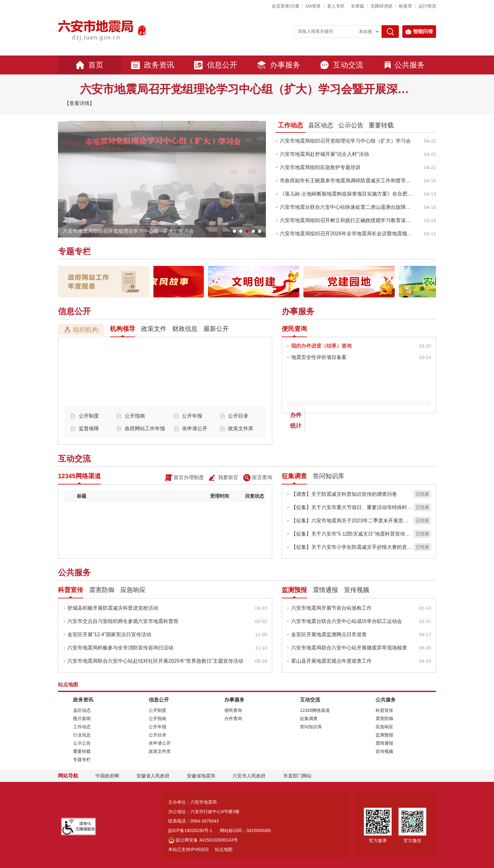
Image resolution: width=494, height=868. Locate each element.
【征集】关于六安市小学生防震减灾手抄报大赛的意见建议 (352, 547)
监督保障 (89, 428)
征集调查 (294, 476)
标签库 (405, 6)
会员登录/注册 (285, 6)
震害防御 (102, 590)
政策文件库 (241, 428)
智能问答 (419, 32)
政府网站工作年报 (145, 428)
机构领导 (123, 329)
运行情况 (427, 6)
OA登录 (313, 6)
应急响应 (133, 590)
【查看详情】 (79, 103)
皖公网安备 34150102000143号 (203, 840)
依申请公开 (195, 428)
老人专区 (336, 6)
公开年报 (192, 416)
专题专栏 (74, 251)
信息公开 (215, 65)
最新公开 (216, 329)
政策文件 (154, 329)
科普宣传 (71, 590)
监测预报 (294, 590)
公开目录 (238, 416)
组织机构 (81, 330)
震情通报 (325, 590)
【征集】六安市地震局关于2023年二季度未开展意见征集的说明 (352, 521)
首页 (89, 65)
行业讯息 (82, 735)
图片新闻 (82, 718)
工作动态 (290, 125)
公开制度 (89, 416)
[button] (358, 6)
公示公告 (351, 125)
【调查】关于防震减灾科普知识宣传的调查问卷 (344, 494)
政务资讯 (152, 65)
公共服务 (405, 65)
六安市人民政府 (249, 776)
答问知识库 (329, 476)
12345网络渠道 (79, 476)
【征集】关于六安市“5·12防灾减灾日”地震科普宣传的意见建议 (352, 534)
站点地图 (224, 849)
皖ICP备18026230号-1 (190, 830)
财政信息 (185, 329)
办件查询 (233, 718)
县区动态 (321, 125)
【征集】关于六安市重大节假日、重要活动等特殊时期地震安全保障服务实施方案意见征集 (352, 507)
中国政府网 (107, 776)
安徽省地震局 (201, 776)
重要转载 (381, 125)
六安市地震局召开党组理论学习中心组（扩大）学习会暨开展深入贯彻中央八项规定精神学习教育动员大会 (247, 89)
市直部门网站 (300, 776)
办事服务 (279, 65)
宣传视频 (357, 590)
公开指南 (135, 416)
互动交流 (342, 65)
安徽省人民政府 (153, 776)
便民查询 (294, 329)
